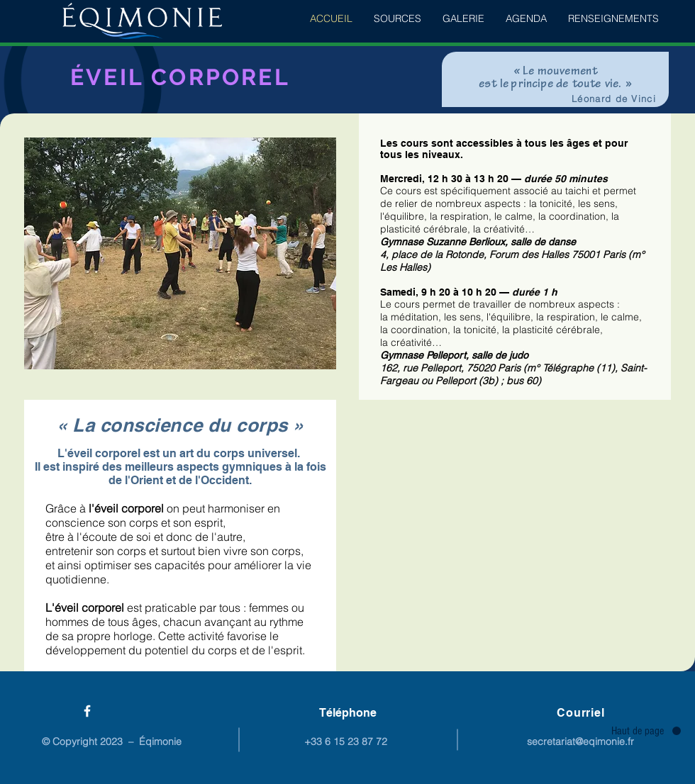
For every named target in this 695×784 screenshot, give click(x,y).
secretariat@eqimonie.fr (580, 741)
